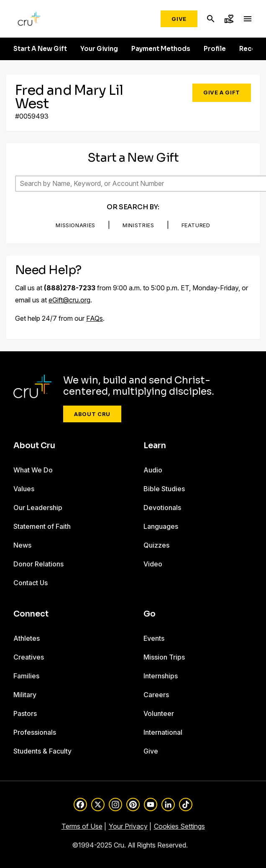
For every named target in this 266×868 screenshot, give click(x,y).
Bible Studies (164, 489)
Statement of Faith (42, 526)
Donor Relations (38, 564)
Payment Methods (161, 49)
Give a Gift (222, 92)
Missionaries (75, 225)
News (22, 545)
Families (26, 676)
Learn (155, 446)
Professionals (35, 732)
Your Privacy (128, 826)
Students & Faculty (42, 751)
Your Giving (99, 49)
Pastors (25, 713)
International (163, 732)
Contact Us (31, 583)
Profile (215, 49)
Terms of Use (82, 826)
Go (150, 614)
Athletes (27, 638)
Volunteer (159, 713)
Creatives (29, 657)
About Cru (92, 414)
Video (153, 564)
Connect (31, 614)
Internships (161, 676)
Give (179, 19)
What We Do (33, 470)
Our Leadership (38, 508)
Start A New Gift (40, 49)
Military (25, 695)
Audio (153, 470)
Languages (161, 526)
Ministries (138, 225)
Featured (196, 225)
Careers (156, 695)
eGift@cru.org (69, 300)
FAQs (95, 318)
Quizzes (156, 545)
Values (24, 489)
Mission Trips (164, 657)
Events (154, 638)
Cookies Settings (179, 826)
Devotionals (162, 508)
